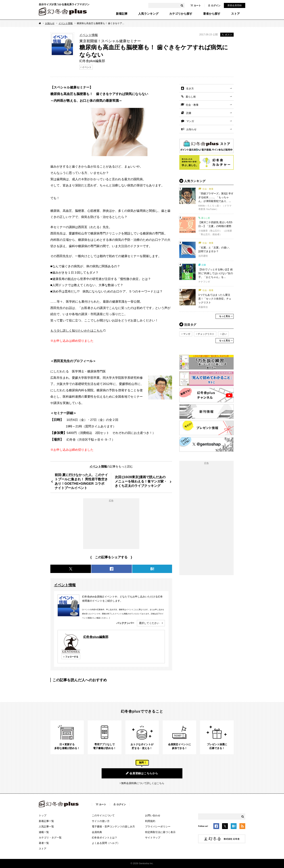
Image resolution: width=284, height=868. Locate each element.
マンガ (190, 121)
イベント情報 (66, 23)
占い (224, 334)
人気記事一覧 (46, 826)
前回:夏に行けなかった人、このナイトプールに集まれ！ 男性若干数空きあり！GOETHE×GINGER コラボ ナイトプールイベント (81, 481)
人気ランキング (148, 14)
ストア (235, 14)
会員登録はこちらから (142, 773)
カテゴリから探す (181, 14)
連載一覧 (44, 832)
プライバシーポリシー (158, 826)
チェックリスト (206, 334)
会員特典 (97, 832)
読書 (189, 113)
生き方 (190, 88)
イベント (87, 67)
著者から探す (212, 14)
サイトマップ (153, 838)
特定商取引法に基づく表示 (160, 832)
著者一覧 (44, 843)
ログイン (214, 5)
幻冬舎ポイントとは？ (105, 838)
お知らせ (50, 23)
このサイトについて (103, 815)
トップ (43, 815)
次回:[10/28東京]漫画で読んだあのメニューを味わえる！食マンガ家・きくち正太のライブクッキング (141, 481)
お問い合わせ (153, 815)
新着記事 (122, 14)
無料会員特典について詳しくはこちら (143, 783)
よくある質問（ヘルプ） (106, 843)
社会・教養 (192, 105)
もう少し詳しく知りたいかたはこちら (77, 331)
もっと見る (225, 316)
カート (196, 5)
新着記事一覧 (46, 821)
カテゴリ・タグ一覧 (50, 838)
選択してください (149, 623)
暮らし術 (191, 97)
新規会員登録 (235, 5)
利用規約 (150, 821)
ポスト (227, 35)
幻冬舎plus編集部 (96, 637)
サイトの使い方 (101, 821)
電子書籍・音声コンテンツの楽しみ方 (113, 826)
